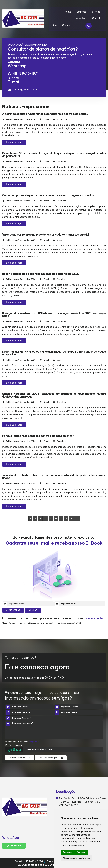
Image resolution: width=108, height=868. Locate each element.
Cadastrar (13, 610)
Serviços (97, 12)
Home (68, 12)
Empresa (82, 12)
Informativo (80, 18)
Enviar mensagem (20, 758)
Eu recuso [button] (81, 852)
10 (77, 518)
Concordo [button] (67, 852)
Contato (97, 18)
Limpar (33, 610)
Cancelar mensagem (51, 758)
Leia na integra (14, 142)
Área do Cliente (61, 25)
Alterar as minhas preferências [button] (77, 858)
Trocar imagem (13, 745)
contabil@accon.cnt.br (24, 90)
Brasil (46, 119)
